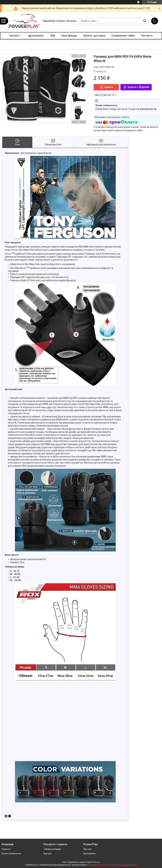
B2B (53, 36)
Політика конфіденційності (125, 865)
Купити (109, 87)
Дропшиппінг (36, 36)
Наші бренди (69, 36)
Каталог (14, 36)
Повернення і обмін (123, 36)
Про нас (87, 849)
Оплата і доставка (94, 36)
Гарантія (6, 849)
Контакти (147, 36)
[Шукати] (145, 21)
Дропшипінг (90, 854)
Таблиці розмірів (52, 849)
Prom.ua (96, 862)
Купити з (138, 87)
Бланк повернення (11, 854)
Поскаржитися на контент (100, 865)
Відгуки (47, 854)
